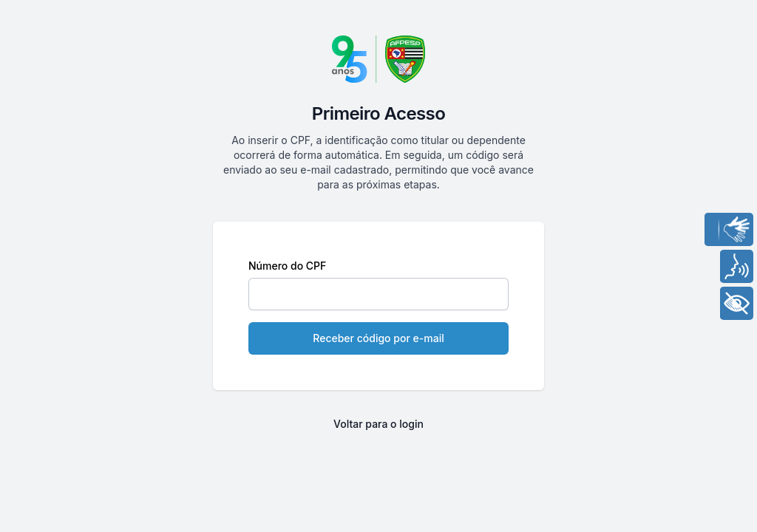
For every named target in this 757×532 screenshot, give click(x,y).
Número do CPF (287, 266)
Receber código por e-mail (378, 338)
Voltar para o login (378, 424)
